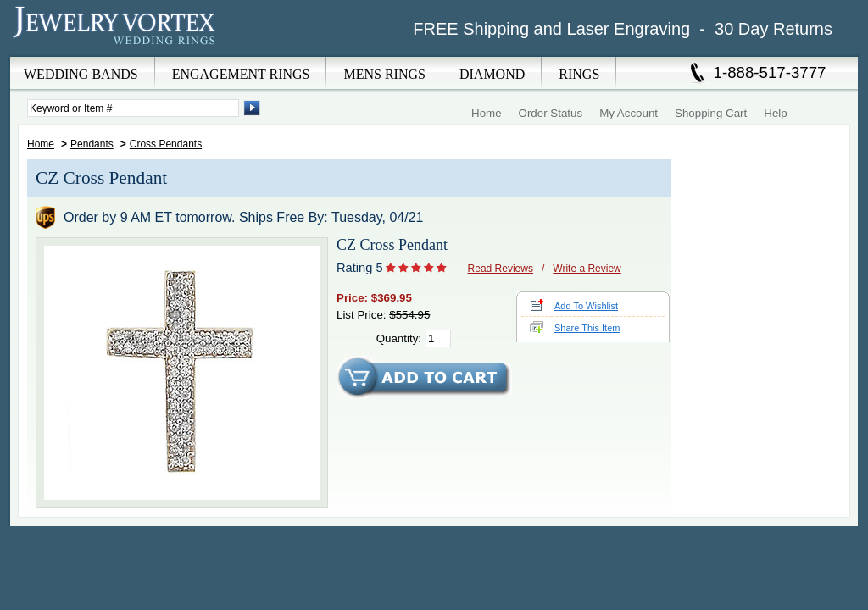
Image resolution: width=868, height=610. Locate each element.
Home (487, 113)
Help (775, 113)
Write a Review (587, 269)
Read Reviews (501, 269)
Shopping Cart (711, 113)
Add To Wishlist (586, 306)
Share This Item (587, 328)
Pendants (92, 144)
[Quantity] (438, 338)
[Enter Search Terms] (133, 108)
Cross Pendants (166, 144)
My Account (629, 113)
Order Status (551, 113)
